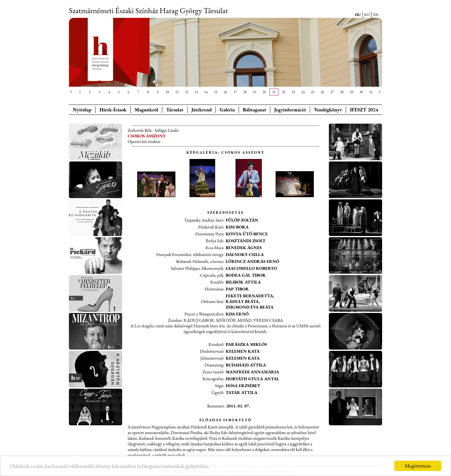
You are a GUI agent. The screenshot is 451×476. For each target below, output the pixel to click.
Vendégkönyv (328, 110)
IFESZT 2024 (364, 110)
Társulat (175, 110)
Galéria (227, 110)
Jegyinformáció (290, 110)
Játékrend (202, 110)
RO (367, 15)
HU (358, 15)
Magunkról (146, 110)
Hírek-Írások (113, 110)
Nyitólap (82, 110)
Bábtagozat (254, 110)
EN (376, 15)
